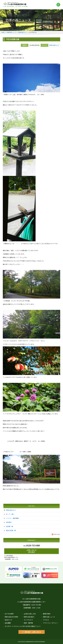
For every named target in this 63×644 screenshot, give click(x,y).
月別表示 (9, 522)
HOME (3, 32)
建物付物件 (47, 614)
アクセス (46, 620)
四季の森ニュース (11, 32)
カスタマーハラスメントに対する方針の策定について (23, 626)
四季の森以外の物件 (11, 617)
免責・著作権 (28, 623)
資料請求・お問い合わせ (32, 632)
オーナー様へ (10, 514)
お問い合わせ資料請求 (32, 551)
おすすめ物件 (9, 614)
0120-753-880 (33, 546)
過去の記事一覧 (11, 530)
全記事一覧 (10, 526)
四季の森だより (22, 32)
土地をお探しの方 (30, 614)
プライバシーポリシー (50, 623)
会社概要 (8, 623)
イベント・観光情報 (12, 518)
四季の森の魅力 (29, 617)
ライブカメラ (28, 620)
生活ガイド (8, 620)
